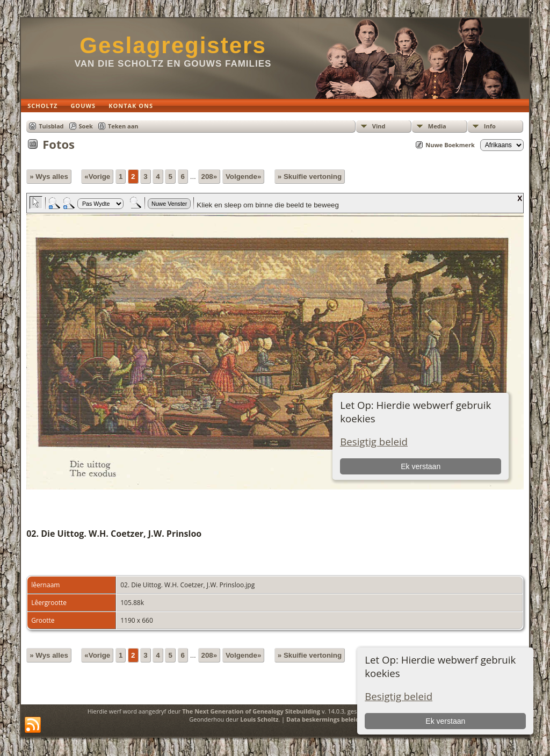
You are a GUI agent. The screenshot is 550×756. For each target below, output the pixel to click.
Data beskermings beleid (323, 719)
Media (437, 126)
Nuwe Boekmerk (450, 145)
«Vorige (97, 177)
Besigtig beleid (399, 696)
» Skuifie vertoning (310, 177)
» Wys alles (49, 177)
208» (209, 177)
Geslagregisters (173, 45)
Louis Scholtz (259, 719)
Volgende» (243, 177)
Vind (379, 126)
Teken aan (123, 126)
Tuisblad (51, 126)
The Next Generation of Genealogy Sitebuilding (251, 711)
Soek (86, 126)
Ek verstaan (445, 721)
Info (490, 126)
